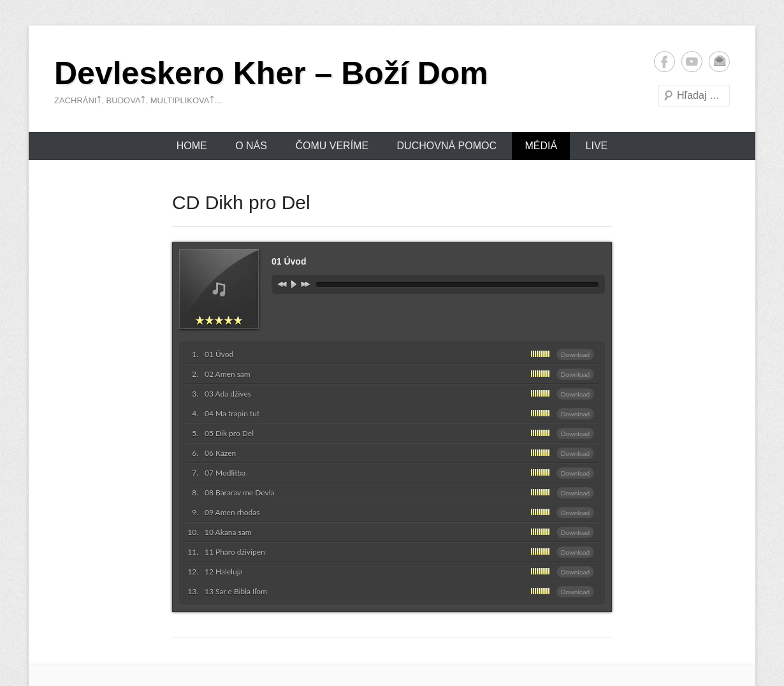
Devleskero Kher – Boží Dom (271, 73)
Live (597, 146)
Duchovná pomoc (447, 146)
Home (192, 146)
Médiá (541, 146)
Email (719, 62)
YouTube (692, 62)
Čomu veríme (332, 146)
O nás (251, 146)
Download (575, 354)
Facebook (664, 62)
